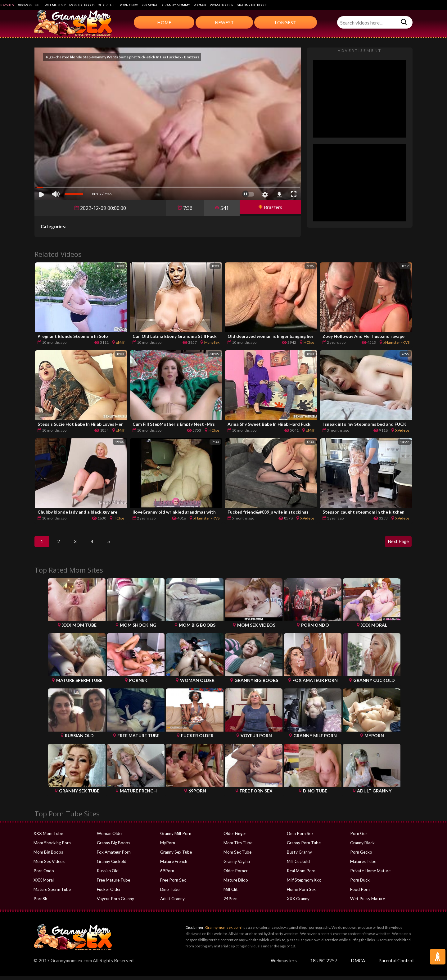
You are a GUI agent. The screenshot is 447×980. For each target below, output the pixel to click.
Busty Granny (299, 856)
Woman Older (222, 5)
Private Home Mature (370, 875)
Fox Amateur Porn (113, 856)
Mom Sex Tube (237, 856)
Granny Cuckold (111, 866)
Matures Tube (363, 866)
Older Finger (235, 838)
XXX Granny (298, 903)
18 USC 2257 (324, 965)
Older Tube (107, 5)
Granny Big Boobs (252, 5)
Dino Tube (170, 894)
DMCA (358, 965)
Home (164, 22)
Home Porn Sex (301, 894)
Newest (224, 22)
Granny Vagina (237, 866)
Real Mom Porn (301, 875)
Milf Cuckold (298, 866)
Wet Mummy (55, 5)
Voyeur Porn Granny (115, 903)
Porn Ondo (129, 5)
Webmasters (284, 965)
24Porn (230, 903)
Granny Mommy (176, 5)
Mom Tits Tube (237, 847)
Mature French (173, 866)
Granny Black (362, 847)
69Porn (167, 875)
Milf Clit (230, 894)
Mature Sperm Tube (52, 894)
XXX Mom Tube (30, 5)
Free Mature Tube (113, 884)
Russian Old (108, 875)
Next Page (396, 544)
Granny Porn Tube (303, 847)
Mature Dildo (236, 884)
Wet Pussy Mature (367, 903)
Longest (285, 22)
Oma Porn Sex (300, 838)
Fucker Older (109, 894)
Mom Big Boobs (82, 5)
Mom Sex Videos (49, 866)
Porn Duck (360, 884)
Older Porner (235, 875)
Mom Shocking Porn (52, 847)
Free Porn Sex (173, 884)
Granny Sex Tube (176, 856)
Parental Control (396, 965)
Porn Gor (359, 838)
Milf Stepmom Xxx (303, 884)
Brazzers (268, 208)
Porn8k (200, 5)
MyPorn (167, 847)
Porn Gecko (361, 856)
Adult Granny (172, 903)
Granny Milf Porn (176, 838)
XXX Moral (150, 5)
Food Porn (360, 894)
